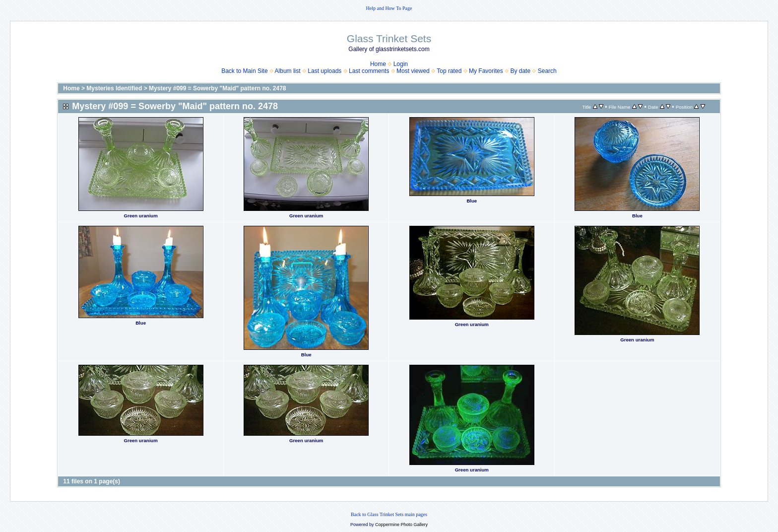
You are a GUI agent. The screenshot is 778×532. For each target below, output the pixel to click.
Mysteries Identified (114, 88)
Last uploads (324, 71)
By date (520, 71)
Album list (288, 71)
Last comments (369, 71)
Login (401, 64)
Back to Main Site (244, 71)
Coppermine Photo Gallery (401, 525)
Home (378, 64)
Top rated (449, 71)
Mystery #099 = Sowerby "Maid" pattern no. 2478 (218, 88)
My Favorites (486, 71)
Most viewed (413, 71)
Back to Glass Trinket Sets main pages (389, 514)
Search (547, 71)
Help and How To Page (389, 8)
